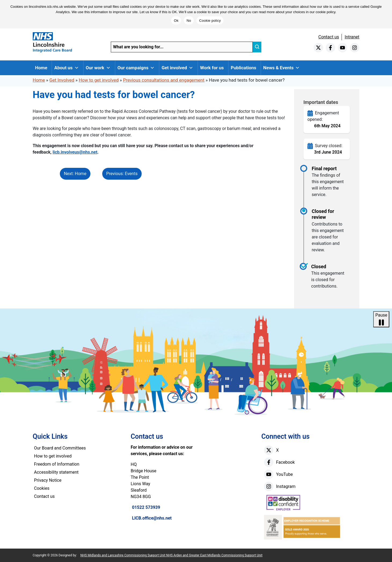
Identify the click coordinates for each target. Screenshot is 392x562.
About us (66, 68)
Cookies (42, 488)
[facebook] (330, 48)
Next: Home (75, 174)
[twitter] (318, 48)
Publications (243, 68)
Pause (381, 320)
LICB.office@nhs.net (152, 518)
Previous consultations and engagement (164, 80)
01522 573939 (146, 507)
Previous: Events (122, 174)
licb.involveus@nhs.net (75, 152)
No (189, 21)
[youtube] (342, 48)
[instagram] (355, 48)
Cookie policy (210, 21)
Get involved (177, 68)
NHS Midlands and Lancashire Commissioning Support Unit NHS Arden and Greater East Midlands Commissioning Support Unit (171, 555)
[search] (257, 47)
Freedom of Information (57, 464)
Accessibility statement (56, 472)
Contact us (329, 37)
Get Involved (62, 80)
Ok (176, 21)
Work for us (212, 68)
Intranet (352, 37)
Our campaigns (136, 68)
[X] (269, 450)
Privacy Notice (48, 480)
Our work (98, 68)
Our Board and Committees (60, 448)
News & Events (281, 68)
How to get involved (99, 80)
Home (41, 68)
